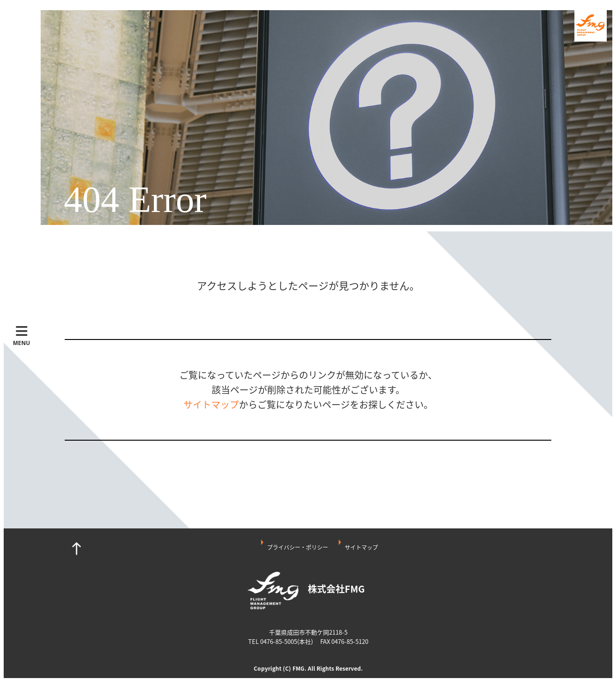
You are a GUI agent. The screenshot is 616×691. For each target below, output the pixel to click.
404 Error (135, 200)
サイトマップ (211, 404)
